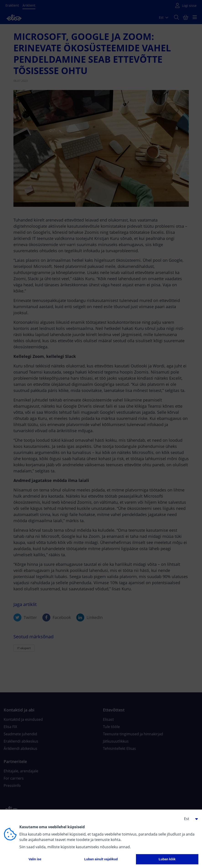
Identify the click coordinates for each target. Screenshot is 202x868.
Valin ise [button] (35, 859)
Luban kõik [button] (167, 859)
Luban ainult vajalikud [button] (101, 859)
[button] (189, 819)
